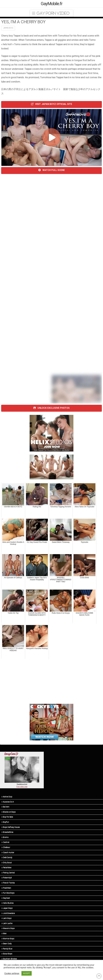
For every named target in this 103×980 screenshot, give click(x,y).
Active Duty (7, 797)
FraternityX (7, 878)
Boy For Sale (7, 817)
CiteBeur (6, 847)
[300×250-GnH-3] (51, 722)
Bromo (5, 837)
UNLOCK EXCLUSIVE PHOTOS (51, 408)
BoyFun (5, 822)
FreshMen (6, 888)
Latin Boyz (7, 918)
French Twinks (8, 883)
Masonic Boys (8, 928)
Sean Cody (7, 944)
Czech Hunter (8, 852)
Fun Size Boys (8, 893)
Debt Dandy (7, 857)
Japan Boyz (8, 28)
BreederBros (7, 832)
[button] (51, 13)
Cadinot (5, 842)
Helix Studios (8, 903)
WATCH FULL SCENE (52, 170)
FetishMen (7, 868)
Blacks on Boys (9, 812)
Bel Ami (5, 807)
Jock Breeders (8, 913)
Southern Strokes (9, 959)
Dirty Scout (7, 863)
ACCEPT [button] (27, 973)
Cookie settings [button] (12, 973)
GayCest (6, 898)
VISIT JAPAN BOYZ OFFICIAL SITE (52, 104)
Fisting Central (8, 873)
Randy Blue (7, 949)
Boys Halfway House (11, 827)
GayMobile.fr (52, 4)
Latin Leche (7, 923)
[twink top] (51, 467)
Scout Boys (7, 954)
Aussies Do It (8, 802)
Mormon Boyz (8, 939)
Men (4, 933)
